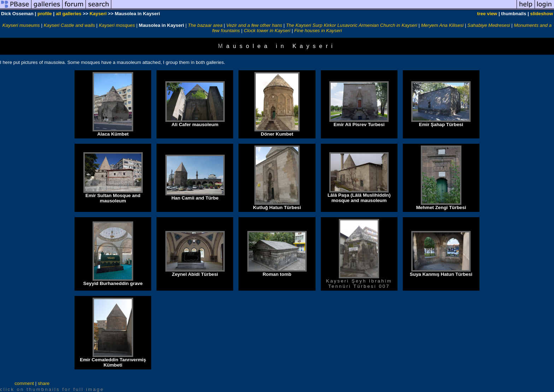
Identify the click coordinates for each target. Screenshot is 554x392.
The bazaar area (205, 25)
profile (45, 14)
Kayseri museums (21, 25)
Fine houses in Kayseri (318, 31)
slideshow (542, 14)
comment (24, 383)
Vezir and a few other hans (254, 25)
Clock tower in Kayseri (267, 31)
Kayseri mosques (117, 25)
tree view (487, 14)
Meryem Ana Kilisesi (442, 25)
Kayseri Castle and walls (69, 25)
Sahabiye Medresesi (489, 25)
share (44, 383)
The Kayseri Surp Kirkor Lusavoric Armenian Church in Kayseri (351, 25)
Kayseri (98, 14)
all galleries (69, 14)
